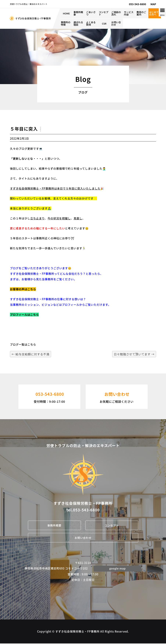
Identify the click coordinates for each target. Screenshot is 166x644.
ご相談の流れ (116, 13)
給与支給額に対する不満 (30, 354)
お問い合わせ (116, 23)
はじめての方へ (154, 13)
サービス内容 (129, 13)
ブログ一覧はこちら (23, 344)
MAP (153, 4)
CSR (104, 24)
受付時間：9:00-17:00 (49, 396)
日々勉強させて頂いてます (134, 354)
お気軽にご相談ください (117, 396)
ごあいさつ (91, 13)
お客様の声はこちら (23, 289)
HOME (66, 13)
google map (117, 569)
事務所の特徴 (66, 23)
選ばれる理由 (78, 23)
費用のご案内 (141, 13)
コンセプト (103, 13)
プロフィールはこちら (24, 315)
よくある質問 (91, 23)
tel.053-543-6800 (83, 510)
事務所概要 (78, 13)
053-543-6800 (138, 4)
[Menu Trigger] (162, 12)
